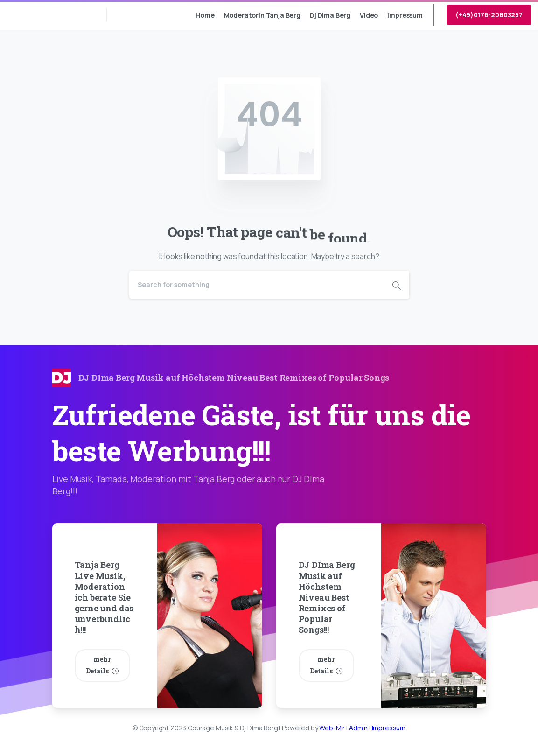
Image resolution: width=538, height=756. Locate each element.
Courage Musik (48, 15)
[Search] (257, 285)
